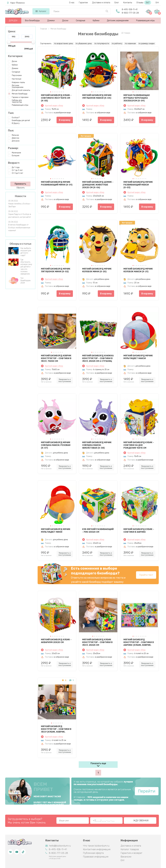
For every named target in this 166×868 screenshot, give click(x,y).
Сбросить (20, 188)
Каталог (41, 11)
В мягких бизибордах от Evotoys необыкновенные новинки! (19, 228)
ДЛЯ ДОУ (13, 20)
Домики (51, 20)
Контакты (128, 3)
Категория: (15, 56)
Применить (20, 184)
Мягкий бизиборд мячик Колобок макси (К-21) (138, 270)
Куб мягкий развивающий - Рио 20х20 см (98, 531)
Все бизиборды (32, 20)
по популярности (102, 44)
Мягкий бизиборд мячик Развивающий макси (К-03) (138, 185)
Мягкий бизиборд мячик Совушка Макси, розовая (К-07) (56, 445)
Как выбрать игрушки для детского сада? (26, 252)
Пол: (11, 131)
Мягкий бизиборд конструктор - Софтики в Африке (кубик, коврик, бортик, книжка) (139, 642)
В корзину (65, 120)
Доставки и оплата (101, 3)
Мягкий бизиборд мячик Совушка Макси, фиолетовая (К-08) (97, 445)
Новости (20, 196)
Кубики (96, 20)
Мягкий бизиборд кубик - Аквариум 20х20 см (56, 641)
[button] (51, 92)
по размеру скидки (146, 44)
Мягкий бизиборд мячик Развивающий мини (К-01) (57, 183)
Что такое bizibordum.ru (96, 846)
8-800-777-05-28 (130, 13)
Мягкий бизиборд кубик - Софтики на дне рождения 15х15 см (139, 445)
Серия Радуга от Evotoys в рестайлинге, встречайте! (20, 216)
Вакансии (126, 857)
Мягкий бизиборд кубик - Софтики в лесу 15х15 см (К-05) (56, 98)
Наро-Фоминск (16, 3)
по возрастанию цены (63, 44)
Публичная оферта (93, 853)
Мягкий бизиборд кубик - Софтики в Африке (139, 531)
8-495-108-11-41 (130, 9)
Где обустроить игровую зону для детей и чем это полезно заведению (26, 267)
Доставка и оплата (131, 846)
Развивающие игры (145, 20)
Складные (81, 20)
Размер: (13, 148)
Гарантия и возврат (131, 853)
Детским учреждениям (118, 20)
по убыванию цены (84, 44)
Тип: (11, 113)
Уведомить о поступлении (65, 380)
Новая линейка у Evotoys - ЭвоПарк (20, 205)
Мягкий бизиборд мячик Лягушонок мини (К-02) (56, 270)
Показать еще (98, 763)
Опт (157, 3)
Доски (65, 20)
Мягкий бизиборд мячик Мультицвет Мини (56, 531)
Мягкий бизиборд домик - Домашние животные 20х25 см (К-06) (98, 185)
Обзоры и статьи (20, 244)
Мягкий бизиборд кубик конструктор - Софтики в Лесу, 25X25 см (97, 642)
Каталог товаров (130, 849)
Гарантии (83, 3)
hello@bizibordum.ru (58, 846)
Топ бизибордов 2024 (25, 281)
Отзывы (144, 3)
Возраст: (14, 163)
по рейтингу (117, 44)
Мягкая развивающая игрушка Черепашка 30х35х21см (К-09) (137, 98)
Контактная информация (97, 849)
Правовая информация (96, 857)
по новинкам (130, 44)
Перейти (147, 791)
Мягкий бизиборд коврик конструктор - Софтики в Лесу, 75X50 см (56, 358)
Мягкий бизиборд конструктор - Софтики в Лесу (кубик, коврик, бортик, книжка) (56, 729)
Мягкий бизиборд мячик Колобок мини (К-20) (97, 270)
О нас (72, 3)
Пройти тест (146, 575)
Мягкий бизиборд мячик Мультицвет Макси (138, 357)
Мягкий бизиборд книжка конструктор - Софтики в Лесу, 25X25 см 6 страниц (98, 358)
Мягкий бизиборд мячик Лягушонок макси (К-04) (97, 97)
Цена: (12, 31)
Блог (117, 3)
